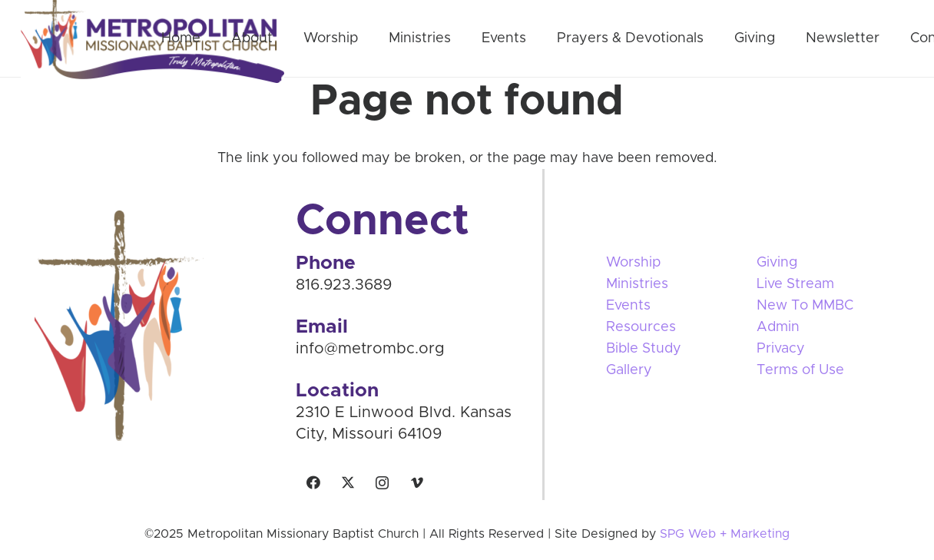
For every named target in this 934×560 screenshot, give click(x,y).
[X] (348, 483)
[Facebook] (313, 483)
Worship (633, 263)
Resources (641, 327)
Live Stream (795, 284)
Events (628, 306)
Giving (777, 263)
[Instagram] (382, 483)
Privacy (781, 349)
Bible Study (644, 349)
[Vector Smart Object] (157, 326)
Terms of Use (800, 370)
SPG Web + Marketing (725, 534)
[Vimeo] (417, 483)
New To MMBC (805, 306)
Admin (778, 327)
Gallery (629, 370)
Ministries (637, 284)
